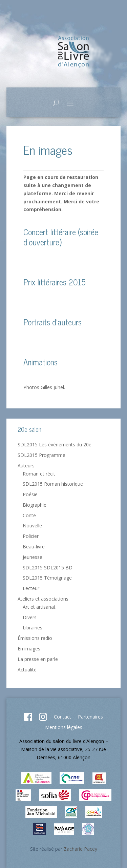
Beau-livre (34, 547)
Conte (29, 515)
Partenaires (90, 717)
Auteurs (26, 466)
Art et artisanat (39, 607)
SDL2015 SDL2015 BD (48, 568)
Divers (30, 617)
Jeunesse (33, 557)
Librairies (33, 628)
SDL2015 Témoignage (47, 578)
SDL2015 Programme (41, 455)
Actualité (27, 670)
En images (29, 649)
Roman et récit (39, 474)
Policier (31, 536)
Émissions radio (35, 638)
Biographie (35, 505)
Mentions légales (64, 727)
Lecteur (31, 588)
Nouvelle (32, 526)
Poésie (30, 494)
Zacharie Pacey (80, 849)
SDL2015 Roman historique (53, 484)
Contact (62, 717)
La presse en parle (38, 659)
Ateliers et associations (43, 599)
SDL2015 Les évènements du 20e (55, 445)
